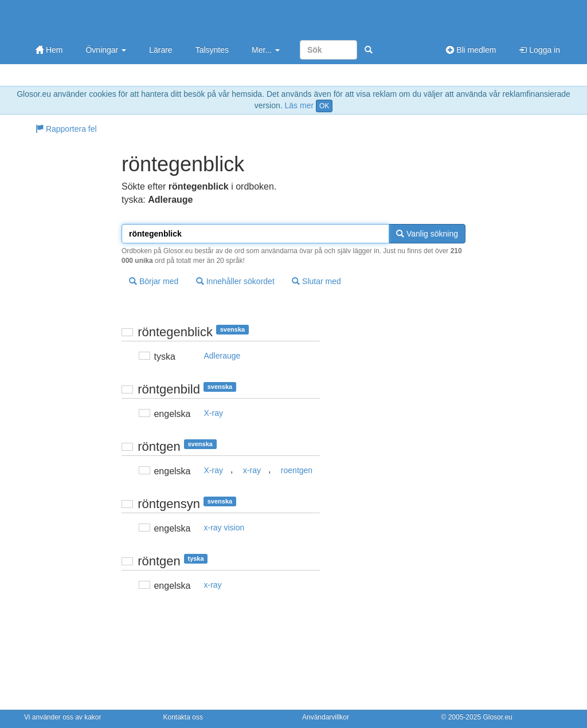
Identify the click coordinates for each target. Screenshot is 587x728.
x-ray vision (224, 528)
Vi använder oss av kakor (63, 717)
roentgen (297, 470)
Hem (49, 50)
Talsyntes (212, 50)
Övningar (106, 50)
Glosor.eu (497, 717)
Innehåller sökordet (235, 281)
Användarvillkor (326, 717)
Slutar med (316, 281)
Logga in (539, 50)
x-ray (252, 470)
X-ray (214, 413)
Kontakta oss (183, 717)
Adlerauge (222, 356)
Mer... (266, 50)
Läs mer (300, 105)
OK (324, 106)
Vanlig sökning (427, 234)
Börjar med (154, 281)
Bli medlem (471, 50)
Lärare (161, 50)
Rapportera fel (66, 129)
